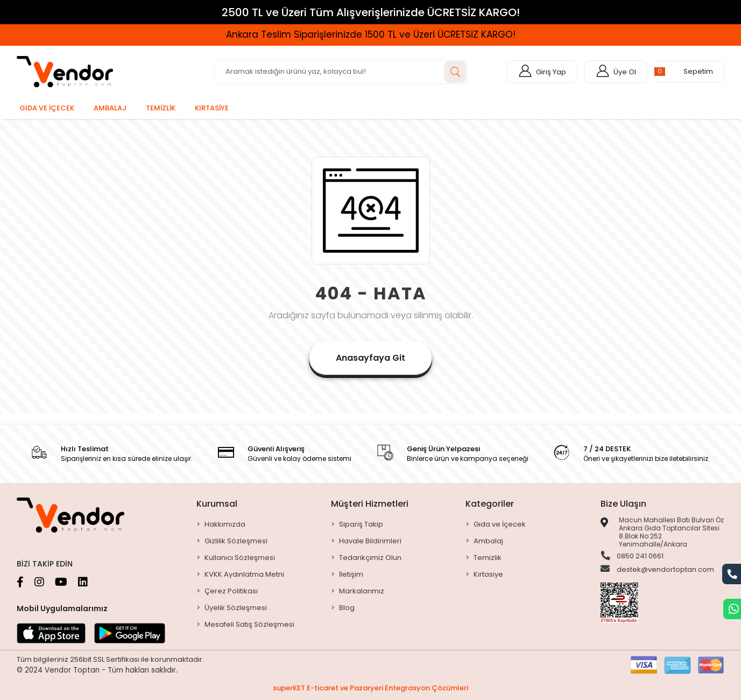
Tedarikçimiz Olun (370, 558)
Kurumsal (217, 504)
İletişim (351, 574)
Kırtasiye (488, 574)
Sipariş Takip (361, 524)
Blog (347, 608)
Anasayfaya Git (370, 358)
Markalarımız (362, 591)
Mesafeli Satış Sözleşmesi (249, 624)
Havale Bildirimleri (370, 541)
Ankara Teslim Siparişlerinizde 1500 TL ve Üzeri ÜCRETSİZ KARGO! (371, 34)
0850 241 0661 (632, 556)
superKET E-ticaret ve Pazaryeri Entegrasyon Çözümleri (370, 688)
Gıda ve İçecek (500, 524)
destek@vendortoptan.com (657, 570)
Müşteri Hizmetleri (370, 504)
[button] (689, 72)
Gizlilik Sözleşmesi (236, 541)
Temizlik (488, 558)
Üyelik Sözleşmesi (236, 608)
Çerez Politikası (231, 591)
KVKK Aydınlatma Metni (244, 574)
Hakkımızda (225, 524)
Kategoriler (490, 504)
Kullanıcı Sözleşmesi (240, 558)
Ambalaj (488, 541)
